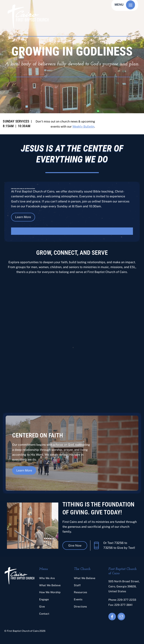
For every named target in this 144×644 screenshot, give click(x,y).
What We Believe (50, 585)
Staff (77, 585)
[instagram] (121, 616)
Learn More (23, 217)
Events (78, 599)
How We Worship (50, 592)
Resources (80, 592)
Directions (80, 606)
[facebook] (112, 616)
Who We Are (47, 578)
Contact (44, 614)
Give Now (75, 546)
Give (42, 606)
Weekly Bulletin (83, 127)
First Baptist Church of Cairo (23, 631)
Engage (44, 599)
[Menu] (131, 5)
